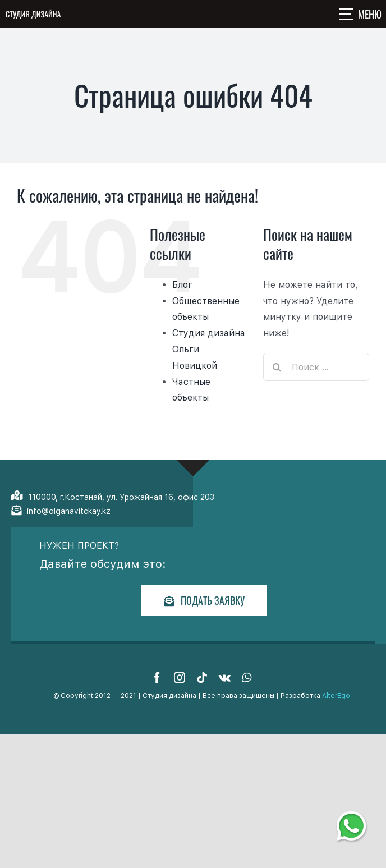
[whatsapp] (247, 678)
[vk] (225, 678)
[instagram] (180, 678)
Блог (182, 285)
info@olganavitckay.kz (69, 511)
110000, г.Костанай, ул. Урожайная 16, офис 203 (121, 497)
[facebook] (157, 678)
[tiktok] (202, 678)
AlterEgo (336, 696)
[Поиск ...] (316, 367)
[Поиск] (277, 367)
